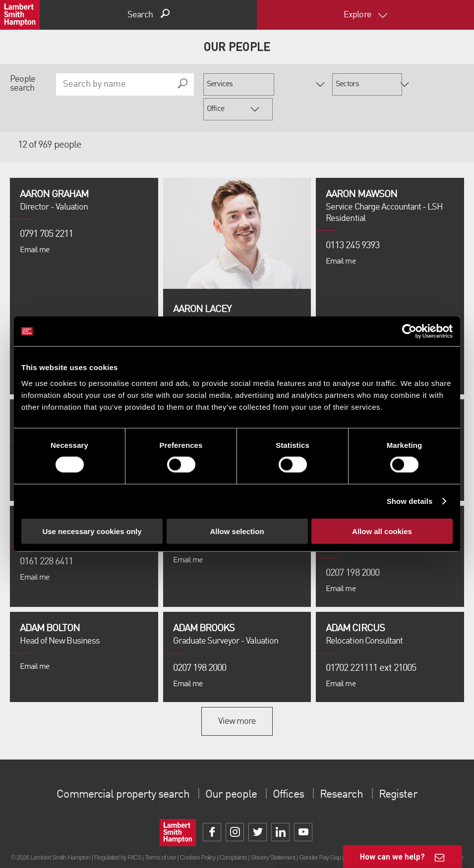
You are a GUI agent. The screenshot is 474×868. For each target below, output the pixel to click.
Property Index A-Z (214, 845)
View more (237, 697)
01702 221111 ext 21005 (371, 644)
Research (345, 770)
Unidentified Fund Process (156, 845)
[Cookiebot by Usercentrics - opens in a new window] (409, 331)
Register (405, 770)
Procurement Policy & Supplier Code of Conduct (336, 845)
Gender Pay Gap (320, 833)
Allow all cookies (382, 531)
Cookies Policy (198, 833)
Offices (290, 770)
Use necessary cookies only (92, 531)
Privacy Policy (257, 845)
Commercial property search (118, 770)
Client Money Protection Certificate (386, 833)
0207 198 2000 (200, 644)
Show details (410, 501)
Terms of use (160, 833)
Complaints (233, 833)
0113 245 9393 (353, 221)
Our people (230, 770)
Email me (34, 225)
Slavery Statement (273, 833)
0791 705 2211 (47, 210)
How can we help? (392, 856)
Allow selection (237, 531)
